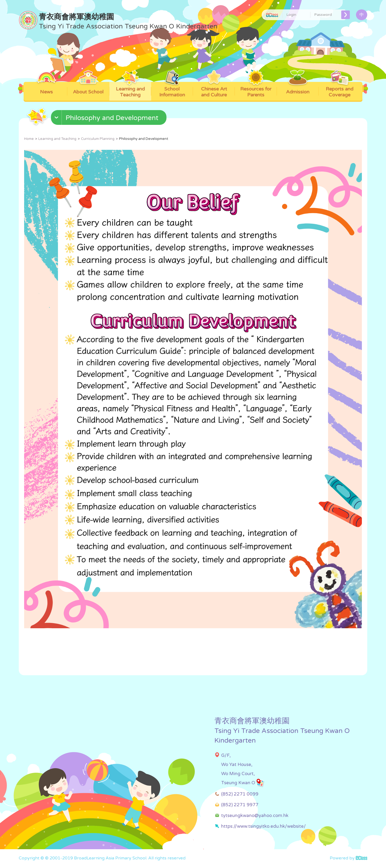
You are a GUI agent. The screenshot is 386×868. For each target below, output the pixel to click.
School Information (172, 90)
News (47, 88)
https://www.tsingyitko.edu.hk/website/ (263, 826)
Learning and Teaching (130, 90)
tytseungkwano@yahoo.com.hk (255, 816)
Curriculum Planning (98, 139)
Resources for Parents (256, 90)
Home (29, 139)
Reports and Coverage (339, 90)
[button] (109, 119)
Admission (298, 88)
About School (88, 88)
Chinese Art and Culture (214, 90)
